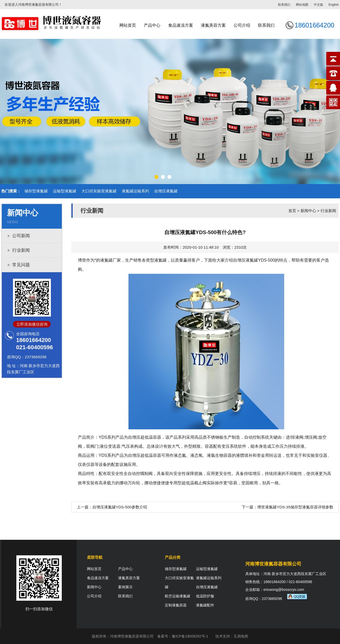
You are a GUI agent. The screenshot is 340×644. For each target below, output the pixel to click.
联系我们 (284, 5)
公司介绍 (242, 25)
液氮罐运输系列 (135, 191)
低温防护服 (205, 596)
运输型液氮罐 (65, 191)
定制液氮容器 (176, 605)
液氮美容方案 (213, 25)
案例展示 (125, 587)
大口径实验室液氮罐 (99, 191)
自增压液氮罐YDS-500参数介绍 (120, 507)
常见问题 (21, 265)
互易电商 (241, 636)
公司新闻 (21, 236)
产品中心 (152, 25)
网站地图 (302, 5)
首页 (292, 211)
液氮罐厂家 (111, 260)
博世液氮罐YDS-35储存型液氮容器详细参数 (295, 507)
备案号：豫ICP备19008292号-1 (183, 636)
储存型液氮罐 (36, 191)
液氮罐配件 (205, 605)
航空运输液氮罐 (178, 596)
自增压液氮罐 (166, 191)
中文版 (318, 5)
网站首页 (128, 25)
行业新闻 (21, 250)
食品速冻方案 (181, 25)
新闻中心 (308, 211)
